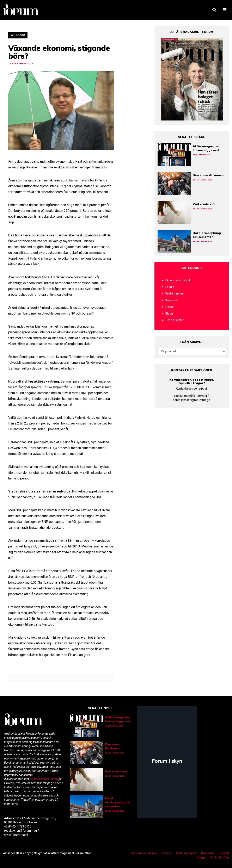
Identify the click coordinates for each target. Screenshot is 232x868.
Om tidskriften (175, 320)
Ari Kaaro (18, 35)
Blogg (169, 314)
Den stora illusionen (208, 175)
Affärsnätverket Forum (44, 779)
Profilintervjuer (175, 293)
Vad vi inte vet (204, 204)
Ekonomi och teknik (178, 280)
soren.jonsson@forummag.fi (192, 400)
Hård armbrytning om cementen (207, 235)
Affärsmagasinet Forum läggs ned (206, 148)
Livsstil (170, 307)
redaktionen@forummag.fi (192, 396)
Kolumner (172, 300)
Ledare (170, 287)
